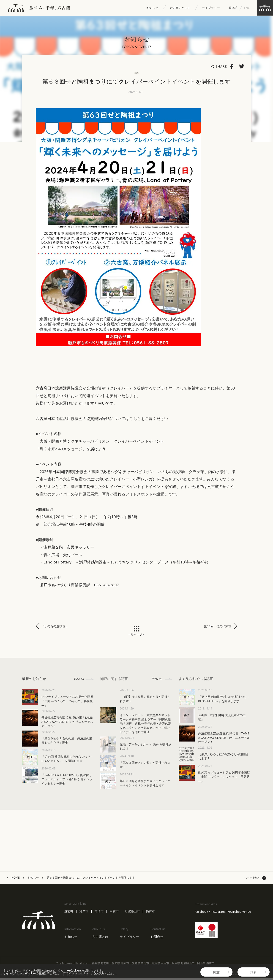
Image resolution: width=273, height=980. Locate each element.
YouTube (233, 913)
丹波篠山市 (132, 913)
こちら (135, 420)
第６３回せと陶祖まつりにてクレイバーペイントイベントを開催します (91, 879)
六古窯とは (100, 938)
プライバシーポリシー (77, 973)
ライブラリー (211, 8)
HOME (16, 879)
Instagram (218, 913)
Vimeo (247, 913)
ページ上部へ (252, 880)
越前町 (69, 913)
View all (84, 681)
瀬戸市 (84, 913)
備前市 (150, 913)
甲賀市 (114, 913)
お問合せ (157, 938)
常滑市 (99, 913)
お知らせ (152, 8)
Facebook (202, 913)
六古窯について (180, 8)
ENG (247, 8)
